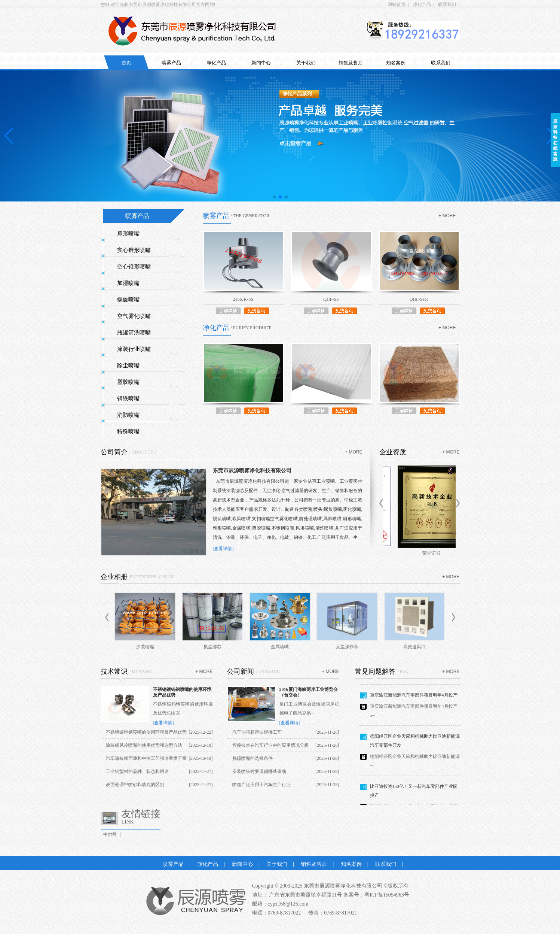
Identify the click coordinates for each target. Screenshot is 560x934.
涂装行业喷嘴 (134, 349)
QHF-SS (331, 299)
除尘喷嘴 (128, 366)
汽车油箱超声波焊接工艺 (257, 732)
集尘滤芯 (212, 647)
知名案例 (396, 63)
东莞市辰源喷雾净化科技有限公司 (252, 471)
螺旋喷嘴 (128, 300)
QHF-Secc (419, 299)
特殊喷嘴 (128, 431)
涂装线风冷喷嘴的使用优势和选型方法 (144, 745)
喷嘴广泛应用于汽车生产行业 (261, 785)
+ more (447, 216)
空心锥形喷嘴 (134, 267)
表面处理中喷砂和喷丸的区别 (135, 785)
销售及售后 (351, 63)
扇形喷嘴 (128, 234)
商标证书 (419, 553)
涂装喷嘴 (145, 647)
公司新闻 (241, 671)
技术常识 (114, 671)
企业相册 (114, 577)
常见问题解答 (375, 671)
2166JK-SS (243, 299)
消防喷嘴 (128, 415)
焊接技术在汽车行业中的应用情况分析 (270, 745)
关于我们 (306, 63)
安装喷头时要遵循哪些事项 (259, 771)
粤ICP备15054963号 (387, 895)
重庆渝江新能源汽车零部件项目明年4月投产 (414, 698)
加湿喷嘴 (128, 283)
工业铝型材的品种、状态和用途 (137, 771)
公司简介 (114, 452)
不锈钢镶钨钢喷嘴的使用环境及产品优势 (146, 732)
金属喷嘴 (280, 647)
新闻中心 (261, 63)
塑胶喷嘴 (128, 382)
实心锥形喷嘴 (134, 250)
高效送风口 (414, 647)
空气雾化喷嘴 (134, 316)
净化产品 (422, 4)
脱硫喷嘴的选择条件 (253, 758)
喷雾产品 (171, 63)
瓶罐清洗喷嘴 (134, 333)
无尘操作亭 (347, 647)
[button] (274, 197)
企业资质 (393, 452)
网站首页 (397, 4)
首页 (126, 63)
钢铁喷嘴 (128, 398)
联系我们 (447, 4)
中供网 (110, 834)
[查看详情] (223, 549)
